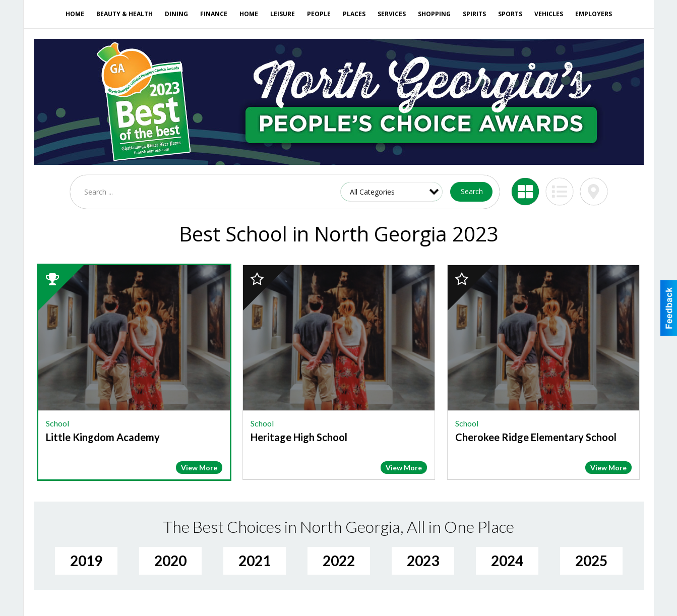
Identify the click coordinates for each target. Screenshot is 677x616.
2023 (423, 561)
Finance (214, 14)
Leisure (283, 14)
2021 (255, 561)
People (319, 14)
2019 (86, 561)
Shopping (434, 14)
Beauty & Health (125, 14)
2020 (170, 561)
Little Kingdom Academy (103, 437)
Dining (176, 14)
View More (199, 468)
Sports (510, 14)
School (57, 423)
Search (472, 191)
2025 (591, 561)
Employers (594, 14)
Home (75, 14)
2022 (339, 561)
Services (392, 14)
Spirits (474, 14)
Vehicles (549, 14)
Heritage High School (299, 437)
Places (354, 14)
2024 (507, 561)
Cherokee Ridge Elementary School (536, 437)
